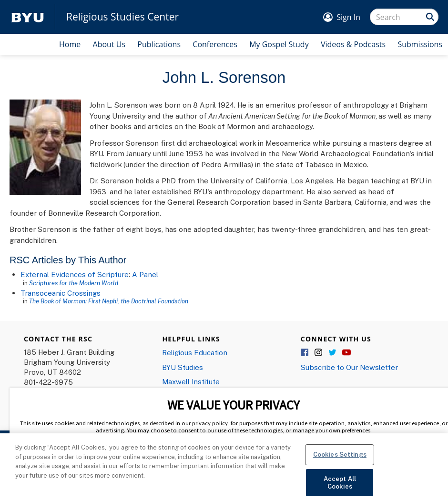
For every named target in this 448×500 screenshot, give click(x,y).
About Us (109, 44)
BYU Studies (183, 367)
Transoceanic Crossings (61, 293)
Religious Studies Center (122, 17)
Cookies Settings (340, 460)
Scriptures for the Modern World (74, 283)
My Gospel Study (279, 44)
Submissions (420, 44)
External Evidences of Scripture (75, 274)
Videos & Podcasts (353, 44)
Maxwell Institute (191, 381)
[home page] (28, 17)
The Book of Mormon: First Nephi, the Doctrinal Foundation (109, 301)
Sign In (348, 17)
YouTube (346, 353)
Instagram (319, 353)
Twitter (333, 353)
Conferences (215, 44)
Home (70, 44)
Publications (159, 44)
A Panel (145, 274)
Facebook (305, 353)
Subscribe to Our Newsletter (349, 367)
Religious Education (195, 352)
